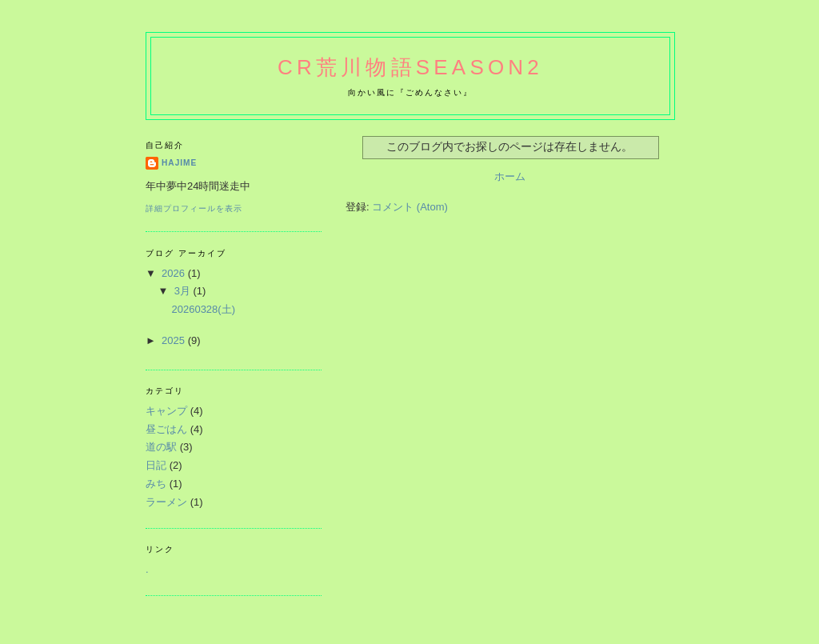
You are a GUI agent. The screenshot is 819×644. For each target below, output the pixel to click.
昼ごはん (166, 429)
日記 (156, 465)
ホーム (510, 176)
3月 (184, 291)
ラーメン (166, 502)
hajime (179, 163)
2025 (175, 340)
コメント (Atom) (410, 207)
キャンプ (166, 411)
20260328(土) (203, 309)
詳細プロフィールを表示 (194, 208)
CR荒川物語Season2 (410, 67)
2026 (175, 273)
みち (156, 484)
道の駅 (161, 447)
